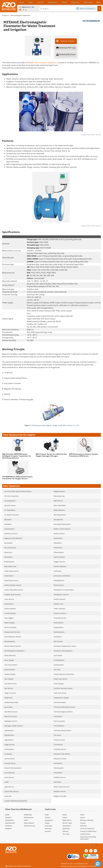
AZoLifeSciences (30, 826)
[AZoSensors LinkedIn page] (20, 10)
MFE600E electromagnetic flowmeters (42, 62)
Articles (48, 817)
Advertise (84, 826)
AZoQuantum (29, 817)
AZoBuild (8, 829)
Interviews (49, 826)
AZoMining (28, 815)
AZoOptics (9, 826)
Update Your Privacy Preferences (18, 865)
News (47, 815)
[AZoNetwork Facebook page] (23, 10)
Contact (83, 823)
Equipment (49, 820)
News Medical (29, 823)
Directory (48, 829)
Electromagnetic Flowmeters (21, 15)
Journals (48, 831)
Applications (67, 820)
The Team (66, 834)
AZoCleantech (10, 823)
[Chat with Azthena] (98, 864)
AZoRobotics (9, 820)
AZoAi (26, 820)
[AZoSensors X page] (26, 10)
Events (65, 817)
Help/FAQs (66, 829)
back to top (92, 845)
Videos (47, 823)
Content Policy (85, 834)
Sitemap (65, 831)
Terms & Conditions (87, 829)
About (82, 815)
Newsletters (67, 826)
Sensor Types (67, 823)
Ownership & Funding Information (88, 838)
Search (83, 817)
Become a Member (87, 820)
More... (98, 2)
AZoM (7, 815)
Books (65, 815)
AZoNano (8, 817)
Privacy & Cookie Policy (88, 831)
